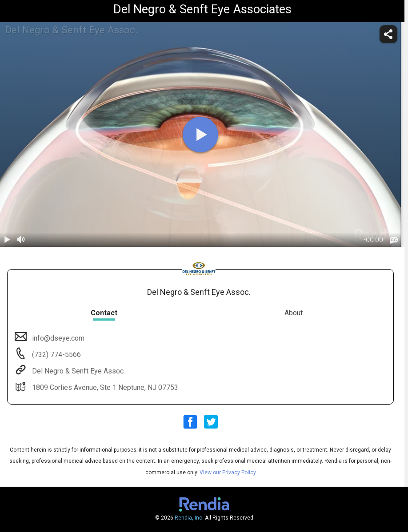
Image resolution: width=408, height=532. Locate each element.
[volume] (21, 240)
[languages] (394, 241)
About (294, 313)
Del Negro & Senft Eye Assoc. (78, 371)
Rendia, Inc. (189, 518)
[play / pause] (7, 240)
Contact (104, 313)
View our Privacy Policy (228, 472)
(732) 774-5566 (56, 355)
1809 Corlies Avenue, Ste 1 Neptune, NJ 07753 (104, 387)
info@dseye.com (57, 338)
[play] (200, 135)
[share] (388, 34)
